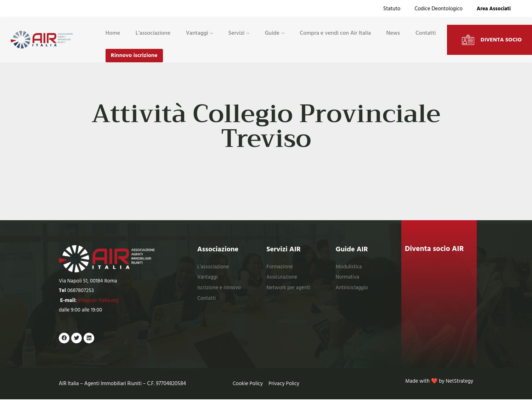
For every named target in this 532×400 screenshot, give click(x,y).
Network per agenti (288, 288)
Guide (272, 33)
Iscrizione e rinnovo (219, 288)
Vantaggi (197, 33)
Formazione (280, 267)
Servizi (237, 33)
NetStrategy (459, 382)
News (393, 33)
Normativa (348, 277)
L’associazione (153, 33)
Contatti (426, 33)
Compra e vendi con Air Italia (335, 33)
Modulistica (349, 267)
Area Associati (494, 9)
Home (113, 33)
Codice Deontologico (438, 9)
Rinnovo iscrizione (134, 56)
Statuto (392, 9)
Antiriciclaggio (352, 288)
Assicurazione (282, 277)
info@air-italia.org (98, 301)
